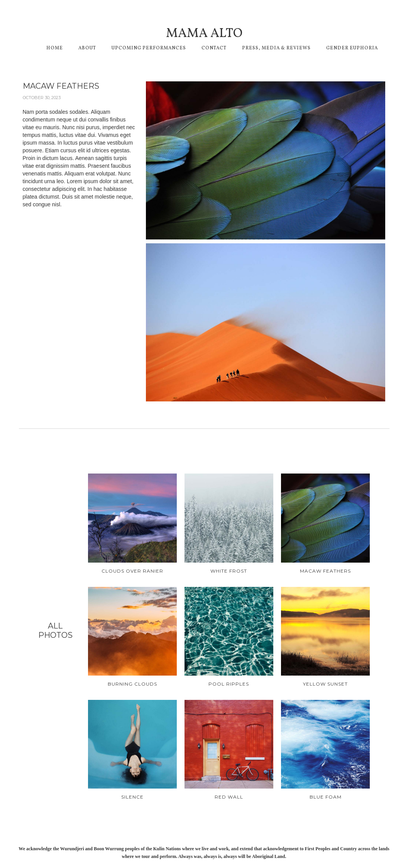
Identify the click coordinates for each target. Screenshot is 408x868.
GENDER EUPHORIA (352, 48)
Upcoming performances (149, 48)
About (87, 48)
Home (55, 48)
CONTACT (214, 48)
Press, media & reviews (276, 48)
